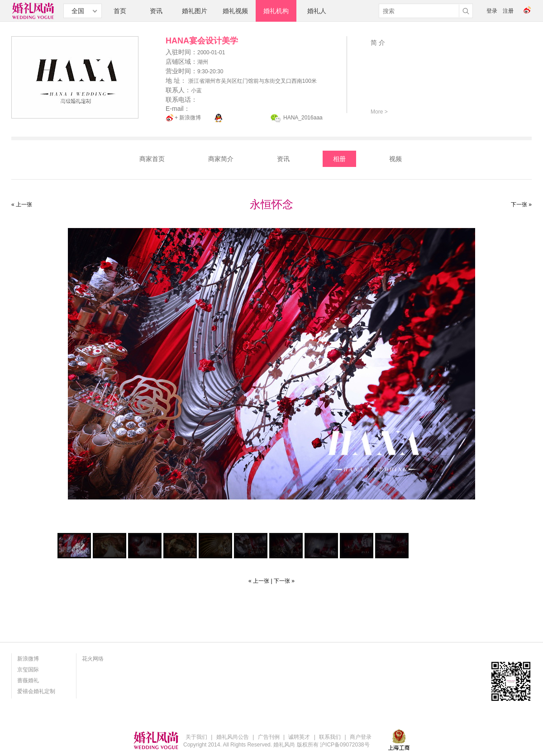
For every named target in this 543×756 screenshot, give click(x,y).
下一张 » (521, 204)
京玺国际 (28, 670)
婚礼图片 (195, 11)
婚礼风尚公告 (233, 737)
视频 (395, 159)
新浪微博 (28, 659)
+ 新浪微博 (188, 118)
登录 (492, 11)
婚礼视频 (235, 11)
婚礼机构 (276, 11)
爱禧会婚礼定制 (36, 691)
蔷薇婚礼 (28, 680)
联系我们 (330, 737)
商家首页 (152, 159)
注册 (508, 11)
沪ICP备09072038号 (345, 745)
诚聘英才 (299, 737)
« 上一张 (22, 204)
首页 (120, 11)
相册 (339, 159)
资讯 (156, 11)
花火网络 (93, 659)
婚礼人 (317, 11)
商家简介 (221, 159)
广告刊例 (269, 737)
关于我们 (196, 737)
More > (379, 112)
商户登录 (361, 737)
